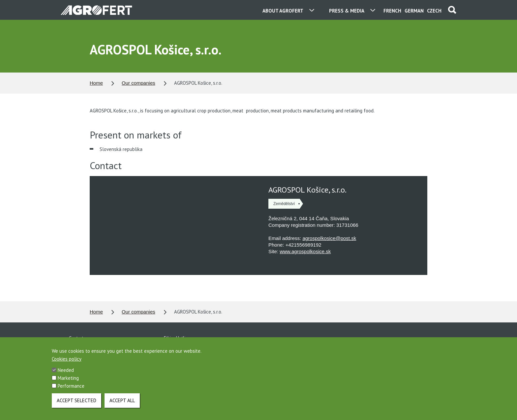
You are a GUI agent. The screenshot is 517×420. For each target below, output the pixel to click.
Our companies (138, 83)
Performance (71, 386)
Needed (66, 370)
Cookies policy (67, 359)
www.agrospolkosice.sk (305, 251)
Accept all (122, 400)
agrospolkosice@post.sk (329, 238)
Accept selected (76, 400)
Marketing (68, 378)
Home (96, 83)
